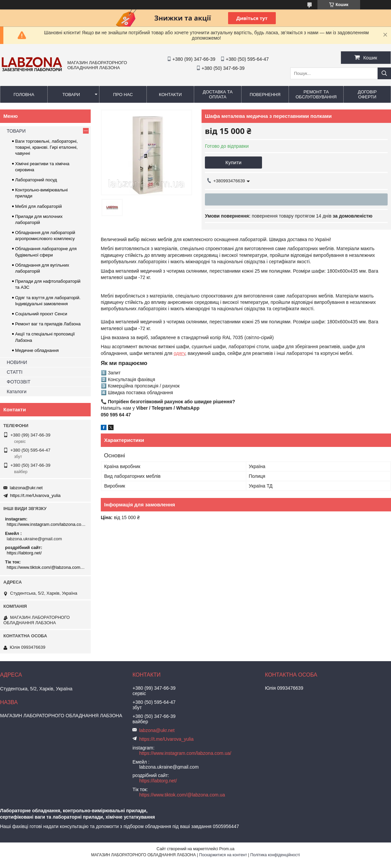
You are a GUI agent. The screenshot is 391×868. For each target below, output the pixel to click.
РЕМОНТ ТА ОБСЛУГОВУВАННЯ (316, 94)
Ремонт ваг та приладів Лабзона (48, 324)
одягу (179, 353)
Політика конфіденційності (275, 855)
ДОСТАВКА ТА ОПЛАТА (218, 94)
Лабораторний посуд (36, 180)
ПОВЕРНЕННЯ (265, 95)
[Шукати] (384, 73)
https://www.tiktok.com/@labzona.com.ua (46, 567)
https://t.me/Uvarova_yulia (35, 495)
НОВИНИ (17, 362)
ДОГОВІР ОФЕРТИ (367, 94)
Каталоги (17, 392)
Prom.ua (227, 849)
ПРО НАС (123, 95)
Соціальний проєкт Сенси (41, 314)
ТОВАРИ (71, 95)
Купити (233, 162)
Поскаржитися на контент (223, 855)
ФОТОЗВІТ (19, 382)
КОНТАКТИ (170, 95)
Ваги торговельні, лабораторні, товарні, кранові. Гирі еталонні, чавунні (46, 147)
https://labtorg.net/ (24, 553)
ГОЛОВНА (24, 95)
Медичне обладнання (37, 350)
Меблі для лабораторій (38, 206)
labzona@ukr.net (26, 488)
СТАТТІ (15, 372)
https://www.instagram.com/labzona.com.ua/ (46, 524)
